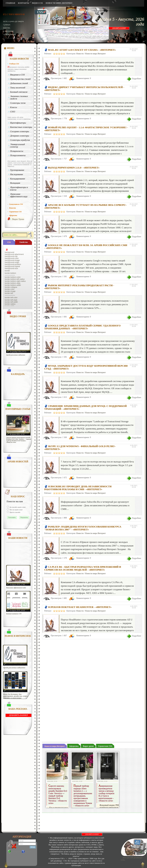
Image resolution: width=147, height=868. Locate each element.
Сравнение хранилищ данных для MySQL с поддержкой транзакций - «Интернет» (86, 408)
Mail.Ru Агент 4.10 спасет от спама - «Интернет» (82, 50)
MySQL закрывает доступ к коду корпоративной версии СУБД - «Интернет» (86, 367)
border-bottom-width (13, 285)
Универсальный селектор (17, 146)
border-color (10, 289)
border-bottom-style (13, 283)
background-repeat (12, 266)
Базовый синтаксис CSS (14, 614)
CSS (9, 242)
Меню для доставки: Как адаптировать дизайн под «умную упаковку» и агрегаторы (16, 696)
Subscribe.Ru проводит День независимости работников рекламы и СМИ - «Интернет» (78, 488)
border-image (10, 291)
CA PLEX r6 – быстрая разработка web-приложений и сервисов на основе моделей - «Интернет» (83, 568)
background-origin (12, 262)
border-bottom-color (13, 277)
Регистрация (16, 852)
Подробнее (136, 79)
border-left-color (11, 298)
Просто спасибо (15, 512)
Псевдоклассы (17, 151)
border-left (9, 293)
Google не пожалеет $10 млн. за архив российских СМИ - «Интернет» (86, 247)
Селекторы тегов (18, 103)
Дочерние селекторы (20, 136)
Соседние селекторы (20, 131)
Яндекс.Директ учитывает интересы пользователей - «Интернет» (84, 89)
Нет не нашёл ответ (16, 510)
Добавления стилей (19, 83)
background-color (12, 258)
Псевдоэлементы (18, 155)
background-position (13, 264)
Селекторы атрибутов (20, 140)
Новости (80, 54)
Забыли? (28, 852)
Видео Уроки (18, 219)
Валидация (15, 183)
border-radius (10, 304)
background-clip (11, 256)
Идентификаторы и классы (19, 188)
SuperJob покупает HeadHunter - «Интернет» (80, 607)
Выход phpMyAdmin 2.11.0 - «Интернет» (74, 168)
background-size (11, 268)
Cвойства (24, 242)
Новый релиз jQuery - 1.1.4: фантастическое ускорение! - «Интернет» (86, 129)
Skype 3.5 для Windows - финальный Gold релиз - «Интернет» (80, 448)
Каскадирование (18, 179)
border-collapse (11, 287)
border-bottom (10, 273)
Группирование (17, 170)
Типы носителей (18, 88)
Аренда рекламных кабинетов (16, 355)
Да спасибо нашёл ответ (17, 507)
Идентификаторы (18, 123)
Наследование (17, 174)
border (7, 271)
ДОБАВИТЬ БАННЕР (119, 28)
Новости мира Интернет (95, 54)
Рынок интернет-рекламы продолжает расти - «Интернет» (79, 287)
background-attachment (14, 254)
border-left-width (11, 302)
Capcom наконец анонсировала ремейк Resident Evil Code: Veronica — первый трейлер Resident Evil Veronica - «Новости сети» (19, 440)
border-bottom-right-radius (15, 281)
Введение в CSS (18, 75)
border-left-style (11, 300)
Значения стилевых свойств (19, 97)
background (9, 252)
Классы (14, 107)
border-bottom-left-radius (15, 279)
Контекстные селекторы (21, 127)
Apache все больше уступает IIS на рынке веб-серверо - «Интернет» (86, 206)
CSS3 (13, 112)
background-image (12, 260)
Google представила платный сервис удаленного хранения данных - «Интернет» (82, 327)
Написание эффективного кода (19, 195)
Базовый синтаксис (19, 92)
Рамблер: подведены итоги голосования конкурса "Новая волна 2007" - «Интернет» (83, 528)
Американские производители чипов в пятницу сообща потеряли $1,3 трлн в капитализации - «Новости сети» (106, 793)
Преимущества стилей (20, 79)
